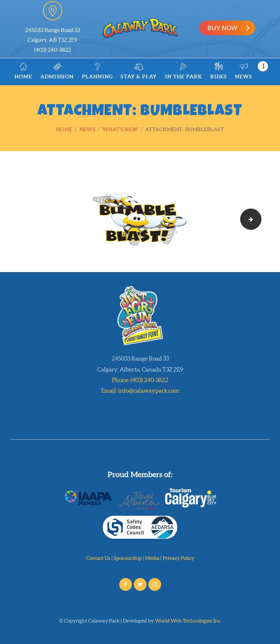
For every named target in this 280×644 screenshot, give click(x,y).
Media (152, 558)
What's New (120, 129)
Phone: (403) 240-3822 (140, 380)
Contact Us (98, 558)
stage (259, 219)
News (87, 129)
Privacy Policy (178, 558)
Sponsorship (128, 558)
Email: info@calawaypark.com (140, 390)
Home (64, 129)
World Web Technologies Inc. (188, 621)
